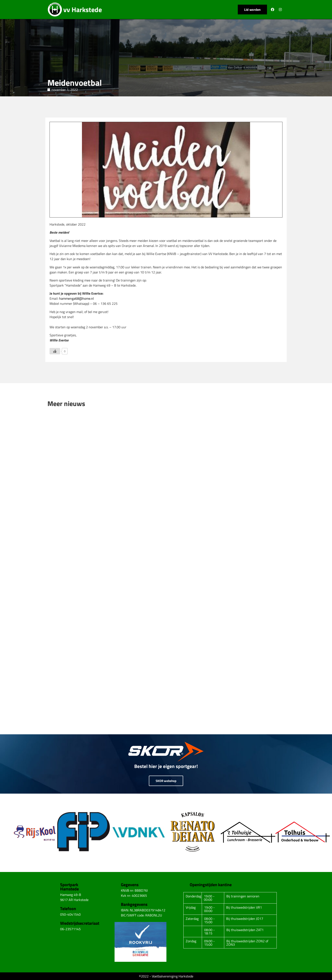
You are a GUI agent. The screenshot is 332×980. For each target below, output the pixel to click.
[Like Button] (55, 351)
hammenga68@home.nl (76, 298)
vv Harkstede (83, 10)
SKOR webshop (166, 781)
